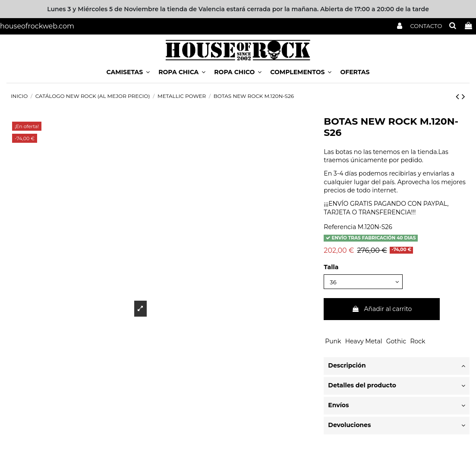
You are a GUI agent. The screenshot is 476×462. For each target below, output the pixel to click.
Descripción (397, 367)
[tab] (397, 367)
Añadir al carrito (382, 310)
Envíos (397, 406)
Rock (418, 342)
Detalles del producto (397, 387)
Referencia (340, 227)
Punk (333, 342)
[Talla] (366, 282)
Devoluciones (397, 426)
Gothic (396, 342)
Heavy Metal (364, 342)
